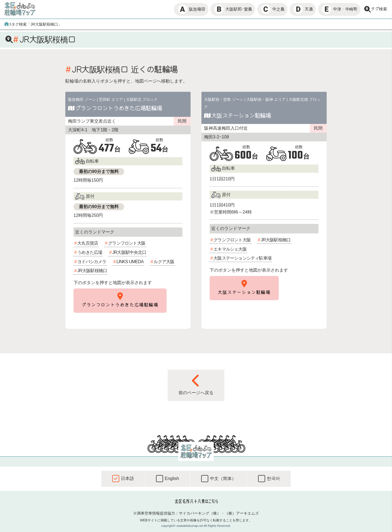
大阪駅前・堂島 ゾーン (224, 99)
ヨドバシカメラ (92, 262)
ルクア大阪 (164, 262)
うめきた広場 (90, 252)
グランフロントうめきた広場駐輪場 (119, 108)
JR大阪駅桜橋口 (92, 271)
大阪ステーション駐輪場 (241, 115)
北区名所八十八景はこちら (196, 501)
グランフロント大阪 (127, 243)
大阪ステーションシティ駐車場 (242, 258)
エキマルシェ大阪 (230, 249)
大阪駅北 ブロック (142, 99)
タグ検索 (376, 9)
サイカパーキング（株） (200, 513)
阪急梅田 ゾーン (82, 99)
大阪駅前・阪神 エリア (266, 99)
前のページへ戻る (196, 384)
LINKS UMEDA (130, 262)
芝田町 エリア (111, 99)
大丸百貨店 (88, 243)
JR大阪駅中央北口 (129, 252)
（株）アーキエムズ (242, 513)
